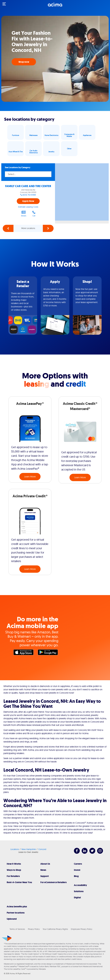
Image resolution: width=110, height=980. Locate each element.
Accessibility (80, 885)
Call (34, 214)
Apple (24, 653)
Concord (42, 849)
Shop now (24, 62)
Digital (77, 897)
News (43, 870)
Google (49, 653)
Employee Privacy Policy (82, 929)
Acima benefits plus (17, 907)
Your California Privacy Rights (55, 929)
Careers (78, 864)
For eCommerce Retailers (53, 882)
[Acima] (55, 6)
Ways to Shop (14, 870)
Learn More (30, 477)
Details (24, 214)
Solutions (79, 891)
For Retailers (13, 876)
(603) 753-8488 (29, 195)
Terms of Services (17, 929)
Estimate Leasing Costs (28, 207)
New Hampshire (29, 849)
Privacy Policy (34, 929)
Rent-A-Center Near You (19, 882)
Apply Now (28, 201)
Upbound (12, 919)
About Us (45, 864)
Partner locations (16, 913)
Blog (76, 876)
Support (45, 876)
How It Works (14, 864)
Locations (15, 849)
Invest (77, 870)
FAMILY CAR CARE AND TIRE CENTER (28, 186)
